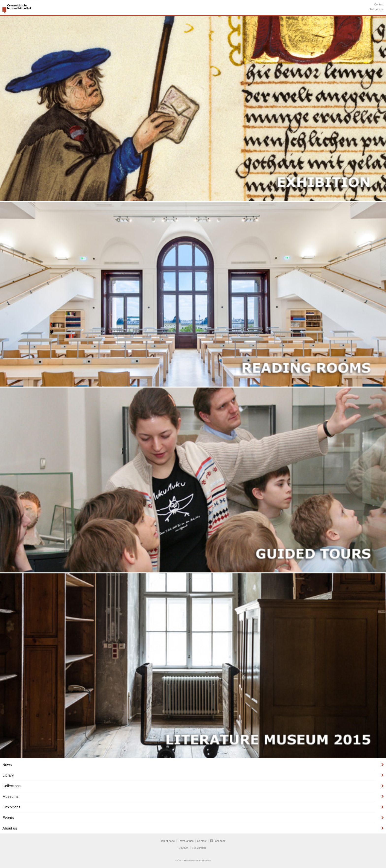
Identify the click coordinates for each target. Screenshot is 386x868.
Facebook (220, 841)
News (7, 765)
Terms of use (186, 841)
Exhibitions (11, 807)
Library (8, 775)
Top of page (168, 841)
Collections (11, 786)
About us (10, 828)
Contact (379, 4)
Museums (10, 796)
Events (8, 818)
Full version (377, 9)
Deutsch (183, 848)
